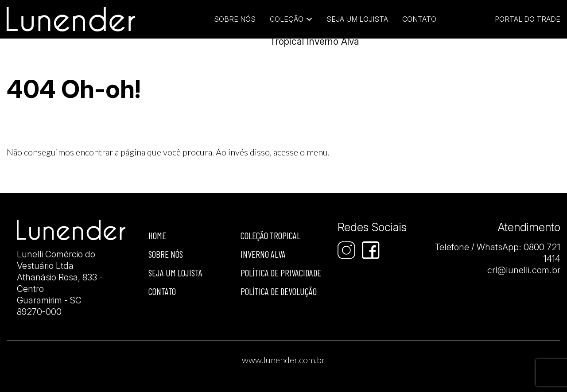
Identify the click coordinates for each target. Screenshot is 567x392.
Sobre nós (166, 254)
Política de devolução (279, 291)
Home (157, 235)
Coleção (287, 19)
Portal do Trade (528, 19)
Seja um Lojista (357, 19)
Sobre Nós (235, 19)
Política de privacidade (281, 273)
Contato (419, 19)
